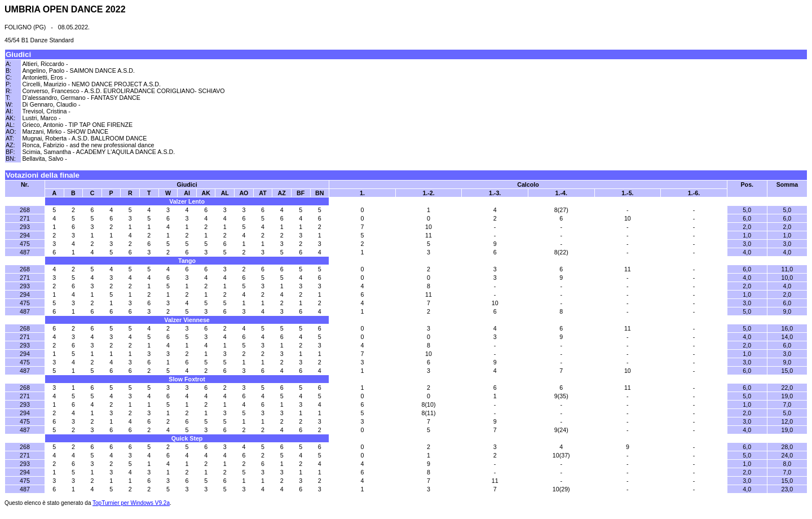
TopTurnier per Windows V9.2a (131, 503)
